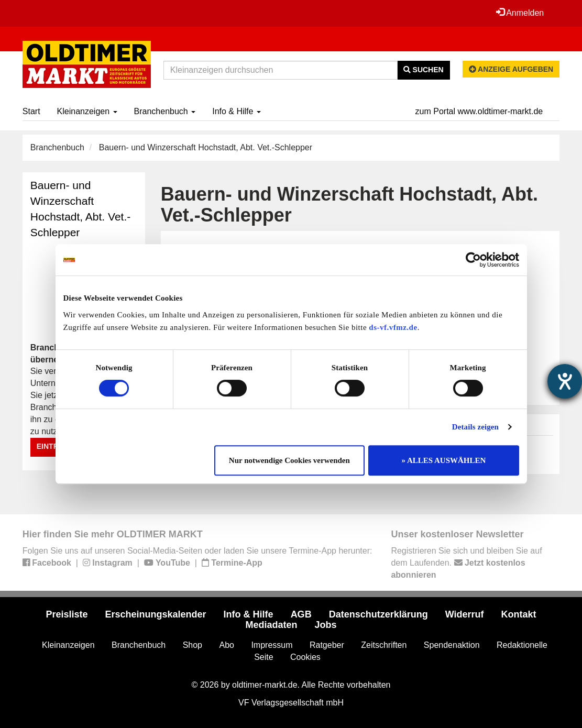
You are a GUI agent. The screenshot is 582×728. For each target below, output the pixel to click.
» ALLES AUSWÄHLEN (444, 460)
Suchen (424, 70)
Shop (193, 645)
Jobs (326, 625)
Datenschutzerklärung (378, 614)
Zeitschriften (384, 645)
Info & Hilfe (237, 111)
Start (31, 111)
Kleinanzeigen (87, 111)
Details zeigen (475, 427)
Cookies (305, 657)
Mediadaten (271, 625)
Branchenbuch (165, 111)
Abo (226, 645)
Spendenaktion (452, 645)
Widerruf (465, 614)
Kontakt (519, 614)
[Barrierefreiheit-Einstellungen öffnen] (565, 381)
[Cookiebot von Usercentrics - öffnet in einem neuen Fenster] (473, 260)
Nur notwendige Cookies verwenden (289, 460)
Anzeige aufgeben (511, 69)
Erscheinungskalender (156, 614)
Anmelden (520, 13)
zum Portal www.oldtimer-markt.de (479, 111)
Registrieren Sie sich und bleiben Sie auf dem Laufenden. (466, 563)
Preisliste (67, 614)
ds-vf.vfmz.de (393, 327)
